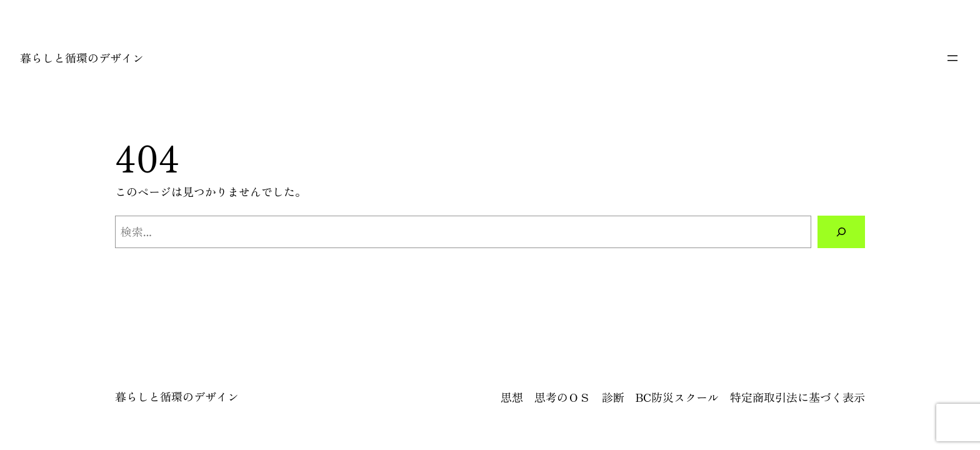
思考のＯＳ (562, 397)
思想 (512, 397)
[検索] (841, 232)
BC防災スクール (677, 397)
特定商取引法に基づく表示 (797, 397)
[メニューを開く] (952, 58)
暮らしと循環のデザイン (82, 57)
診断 (613, 397)
